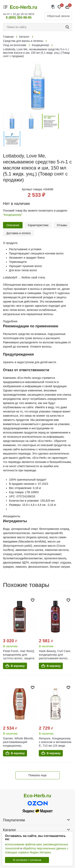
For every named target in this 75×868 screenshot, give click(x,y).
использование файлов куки (23, 844)
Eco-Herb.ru (23, 7)
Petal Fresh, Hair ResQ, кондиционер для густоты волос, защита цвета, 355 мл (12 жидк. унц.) (19, 658)
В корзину (18, 666)
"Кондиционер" (13, 215)
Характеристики (38, 225)
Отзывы (62, 225)
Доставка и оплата (18, 233)
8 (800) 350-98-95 (19, 18)
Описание (13, 225)
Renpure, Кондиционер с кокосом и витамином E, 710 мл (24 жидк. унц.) (55, 744)
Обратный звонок (58, 16)
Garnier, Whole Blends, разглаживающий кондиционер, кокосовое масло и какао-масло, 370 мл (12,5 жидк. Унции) (18, 747)
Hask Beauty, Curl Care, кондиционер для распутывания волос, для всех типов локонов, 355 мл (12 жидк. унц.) (55, 660)
